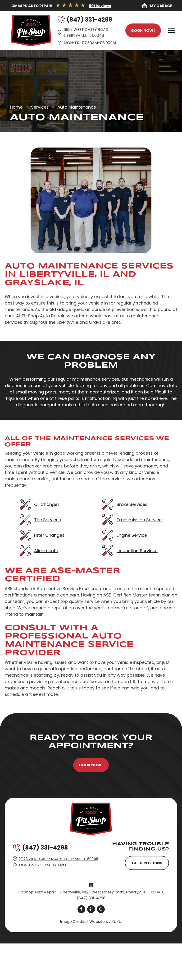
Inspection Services (137, 551)
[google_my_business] (101, 910)
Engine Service (132, 535)
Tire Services (48, 520)
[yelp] (91, 910)
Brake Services (132, 504)
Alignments (46, 551)
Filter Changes (49, 535)
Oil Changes (47, 504)
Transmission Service (139, 520)
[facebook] (81, 910)
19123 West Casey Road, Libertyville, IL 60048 (59, 859)
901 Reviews (100, 6)
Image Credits (73, 922)
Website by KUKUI (106, 922)
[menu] (172, 31)
